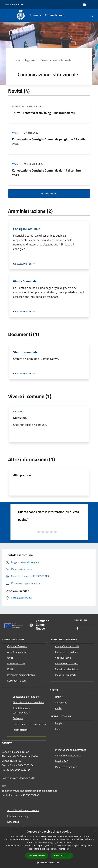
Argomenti (30, 60)
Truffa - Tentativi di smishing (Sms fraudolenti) (44, 113)
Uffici (10, 658)
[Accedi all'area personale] (84, 5)
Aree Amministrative (19, 652)
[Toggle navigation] (6, 15)
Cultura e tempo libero (67, 652)
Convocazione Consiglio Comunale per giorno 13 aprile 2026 (49, 142)
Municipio (20, 418)
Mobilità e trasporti (65, 675)
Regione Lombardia (15, 4)
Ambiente (18, 718)
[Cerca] (91, 15)
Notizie (16, 106)
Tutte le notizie (49, 193)
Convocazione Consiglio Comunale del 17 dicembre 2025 (46, 173)
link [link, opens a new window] (67, 849)
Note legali (13, 822)
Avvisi (15, 133)
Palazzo (17, 411)
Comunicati (61, 703)
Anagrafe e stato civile (67, 646)
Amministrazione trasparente (23, 810)
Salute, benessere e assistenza (29, 724)
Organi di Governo (17, 646)
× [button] (94, 830)
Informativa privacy (18, 816)
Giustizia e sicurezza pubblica (28, 702)
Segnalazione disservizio (68, 755)
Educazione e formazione (26, 697)
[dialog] (49, 847)
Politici (11, 669)
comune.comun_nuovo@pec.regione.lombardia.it (29, 791)
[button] (49, 863)
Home (17, 60)
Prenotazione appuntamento (71, 750)
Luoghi (59, 723)
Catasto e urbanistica (67, 669)
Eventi (59, 729)
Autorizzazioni (20, 730)
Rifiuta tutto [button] (62, 855)
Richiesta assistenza (66, 767)
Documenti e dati (17, 681)
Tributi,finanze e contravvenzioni (21, 710)
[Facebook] (77, 629)
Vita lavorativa (63, 658)
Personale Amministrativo (21, 675)
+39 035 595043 (30, 795)
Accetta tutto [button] (37, 856)
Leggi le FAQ (62, 761)
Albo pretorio (22, 475)
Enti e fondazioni (16, 663)
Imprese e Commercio (67, 663)
